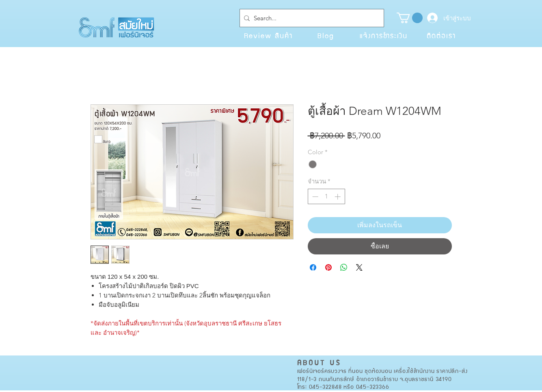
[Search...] (310, 18)
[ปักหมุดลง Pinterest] (328, 267)
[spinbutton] (326, 197)
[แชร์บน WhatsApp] (344, 267)
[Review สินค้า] (268, 35)
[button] (410, 18)
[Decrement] (314, 197)
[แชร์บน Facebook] (313, 267)
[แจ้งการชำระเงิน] (384, 35)
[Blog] (326, 35)
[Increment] (338, 197)
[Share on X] (359, 267)
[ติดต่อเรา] (441, 35)
